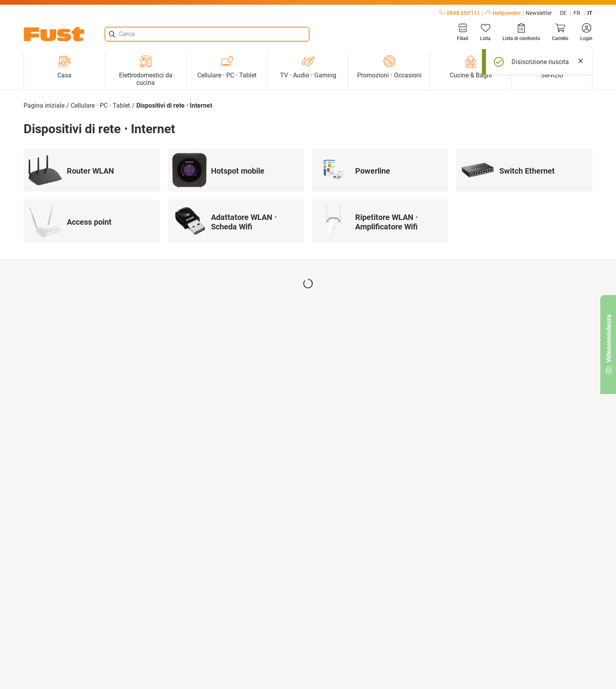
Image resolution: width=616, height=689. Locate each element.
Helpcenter (503, 13)
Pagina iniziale (44, 105)
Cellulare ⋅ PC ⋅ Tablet (227, 67)
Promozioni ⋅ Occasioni (389, 67)
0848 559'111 (460, 13)
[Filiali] (463, 32)
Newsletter (539, 13)
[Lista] (485, 32)
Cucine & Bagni (471, 67)
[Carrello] (560, 32)
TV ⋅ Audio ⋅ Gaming (308, 67)
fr (577, 13)
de (563, 13)
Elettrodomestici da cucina (146, 71)
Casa (64, 67)
